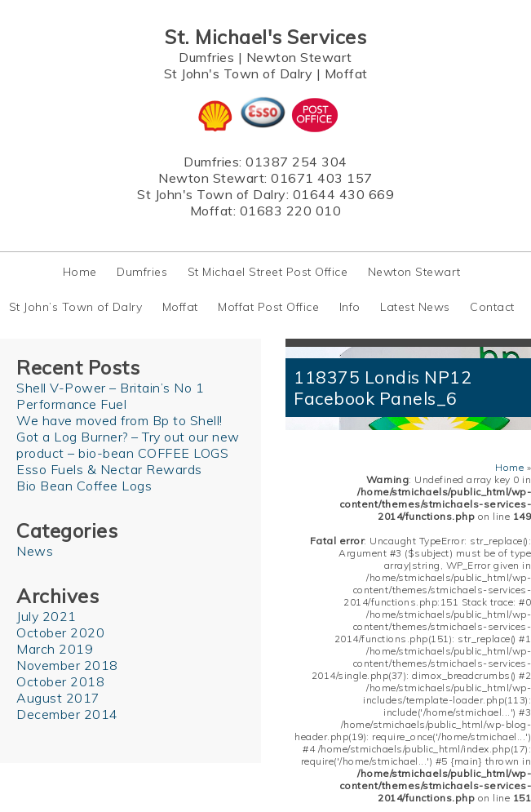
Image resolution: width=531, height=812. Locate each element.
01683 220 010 (291, 211)
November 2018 (67, 665)
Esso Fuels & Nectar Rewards (109, 469)
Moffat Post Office (268, 307)
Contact (492, 307)
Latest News (415, 307)
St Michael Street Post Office (268, 272)
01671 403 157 (322, 178)
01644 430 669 (344, 194)
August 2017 (58, 698)
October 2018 (60, 681)
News (35, 551)
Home (80, 272)
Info (350, 307)
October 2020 (60, 632)
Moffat (346, 73)
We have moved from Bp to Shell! (119, 420)
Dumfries (206, 57)
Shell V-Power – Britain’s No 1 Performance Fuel (110, 396)
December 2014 (67, 714)
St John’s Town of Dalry (76, 307)
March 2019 (55, 649)
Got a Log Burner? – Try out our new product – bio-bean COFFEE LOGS (128, 445)
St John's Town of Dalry (239, 73)
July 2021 (46, 616)
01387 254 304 (296, 162)
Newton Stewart (299, 57)
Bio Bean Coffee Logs (84, 486)
